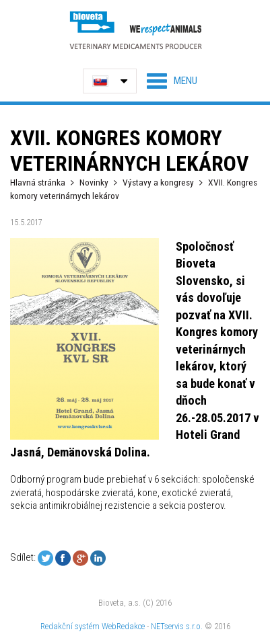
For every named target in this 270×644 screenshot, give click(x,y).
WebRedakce (123, 626)
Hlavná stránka (38, 182)
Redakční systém (70, 626)
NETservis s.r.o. (177, 626)
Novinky (94, 182)
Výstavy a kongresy (158, 182)
